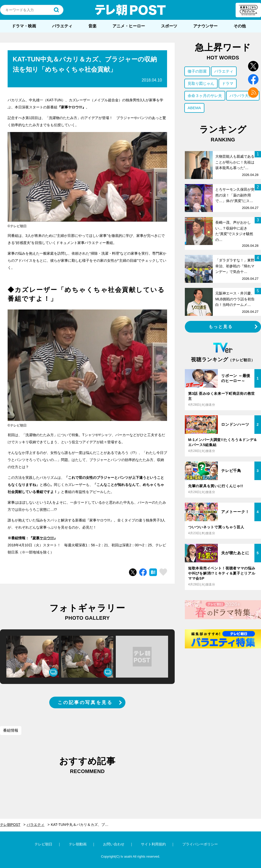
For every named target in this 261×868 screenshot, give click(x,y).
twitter (253, 66)
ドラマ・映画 (24, 26)
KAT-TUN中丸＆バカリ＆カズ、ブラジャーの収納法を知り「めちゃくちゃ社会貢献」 (83, 825)
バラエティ (62, 26)
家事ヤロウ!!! (43, 538)
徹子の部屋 (197, 71)
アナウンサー (205, 26)
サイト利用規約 (153, 844)
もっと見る (221, 327)
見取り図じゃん (201, 83)
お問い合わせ (114, 844)
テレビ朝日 (43, 844)
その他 (240, 26)
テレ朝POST (130, 10)
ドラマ (228, 83)
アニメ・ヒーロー (129, 26)
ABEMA (194, 108)
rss (253, 93)
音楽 (92, 26)
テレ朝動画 (78, 844)
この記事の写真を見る (85, 702)
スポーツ (169, 26)
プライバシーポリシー (200, 844)
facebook (253, 79)
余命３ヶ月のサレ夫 (205, 96)
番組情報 (11, 730)
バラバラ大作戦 (243, 96)
